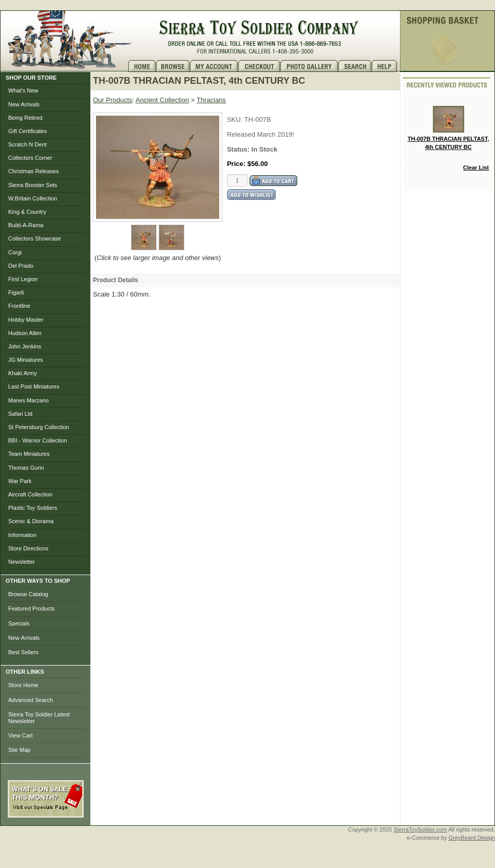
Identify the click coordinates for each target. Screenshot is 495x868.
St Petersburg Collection (39, 427)
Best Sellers (23, 652)
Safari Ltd (20, 414)
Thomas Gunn (26, 468)
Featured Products (32, 608)
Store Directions (28, 548)
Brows (173, 66)
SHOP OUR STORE (31, 78)
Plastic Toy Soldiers (33, 508)
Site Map (19, 750)
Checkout (259, 66)
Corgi (15, 252)
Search (355, 66)
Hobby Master (26, 320)
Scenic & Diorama (31, 521)
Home (142, 66)
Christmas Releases (33, 171)
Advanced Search (31, 700)
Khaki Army (23, 373)
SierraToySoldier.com (421, 829)
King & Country (27, 212)
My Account (214, 66)
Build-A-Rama (26, 225)
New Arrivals (24, 104)
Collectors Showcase (35, 238)
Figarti (16, 292)
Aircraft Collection (30, 494)
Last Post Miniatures (34, 386)
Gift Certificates (27, 131)
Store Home (23, 685)
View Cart (20, 735)
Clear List (476, 168)
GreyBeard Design (472, 838)
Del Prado (21, 266)
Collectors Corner (30, 158)
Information (22, 535)
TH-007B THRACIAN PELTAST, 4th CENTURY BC (449, 128)
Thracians (211, 100)
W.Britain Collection (33, 198)
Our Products (113, 100)
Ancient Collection (162, 100)
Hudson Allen (25, 333)
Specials (19, 623)
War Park (20, 481)
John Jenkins (25, 346)
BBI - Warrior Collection (38, 440)
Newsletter (22, 562)
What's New (23, 90)
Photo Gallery (309, 66)
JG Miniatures (26, 360)
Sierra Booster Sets (33, 185)
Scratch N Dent (27, 144)
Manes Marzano (28, 400)
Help (386, 66)
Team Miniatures (29, 454)
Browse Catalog (28, 594)
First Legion (23, 279)
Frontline (19, 306)
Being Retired (25, 118)
